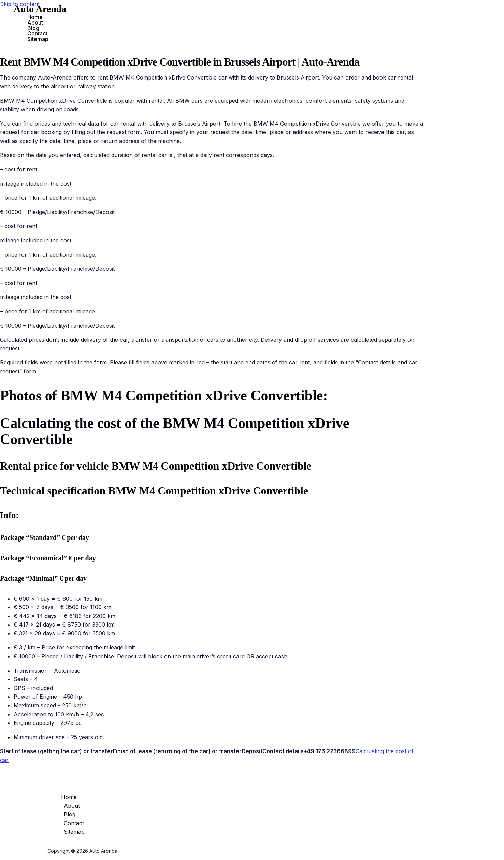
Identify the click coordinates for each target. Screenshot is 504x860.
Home (35, 17)
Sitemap (38, 39)
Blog (33, 28)
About (35, 23)
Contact (37, 33)
